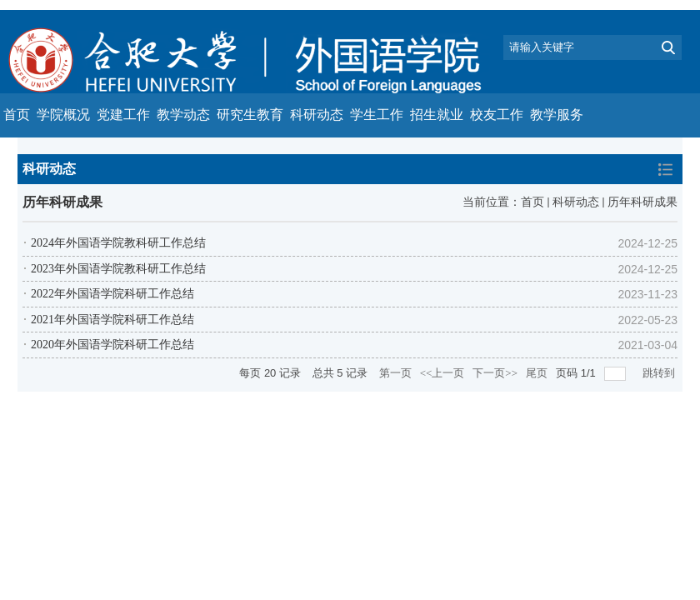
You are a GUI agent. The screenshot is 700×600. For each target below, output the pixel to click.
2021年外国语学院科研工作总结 (112, 320)
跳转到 (660, 373)
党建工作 (123, 115)
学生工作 (377, 115)
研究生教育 (250, 115)
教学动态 (183, 115)
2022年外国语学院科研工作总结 (112, 294)
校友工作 (497, 115)
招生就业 (437, 115)
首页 (17, 115)
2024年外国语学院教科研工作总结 (118, 243)
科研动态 (317, 115)
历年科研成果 (642, 202)
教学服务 (557, 115)
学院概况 (63, 115)
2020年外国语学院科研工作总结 (112, 345)
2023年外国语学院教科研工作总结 (118, 269)
